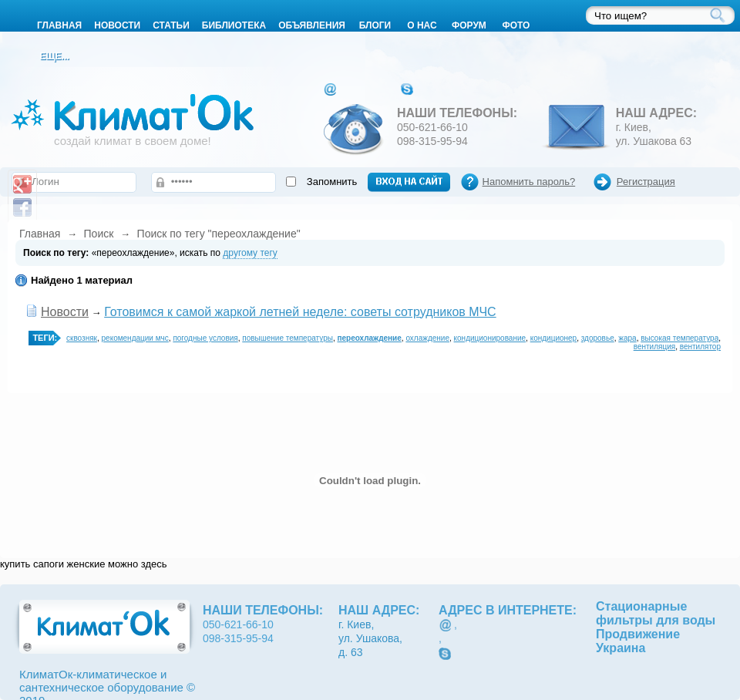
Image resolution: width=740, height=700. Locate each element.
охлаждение (427, 338)
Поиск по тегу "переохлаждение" (219, 234)
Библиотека (234, 25)
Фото (516, 25)
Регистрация (646, 182)
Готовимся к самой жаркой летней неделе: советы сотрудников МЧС (300, 312)
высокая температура (679, 338)
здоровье (598, 338)
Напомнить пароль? (529, 182)
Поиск (99, 234)
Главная (40, 234)
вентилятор (700, 347)
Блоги (375, 25)
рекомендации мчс (135, 338)
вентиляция (654, 347)
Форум (469, 25)
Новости (117, 25)
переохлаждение (369, 338)
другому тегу (250, 253)
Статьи (171, 25)
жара (627, 338)
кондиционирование (490, 338)
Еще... (54, 56)
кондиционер (554, 338)
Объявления (312, 25)
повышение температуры (288, 338)
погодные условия (205, 338)
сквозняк (82, 338)
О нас (422, 25)
